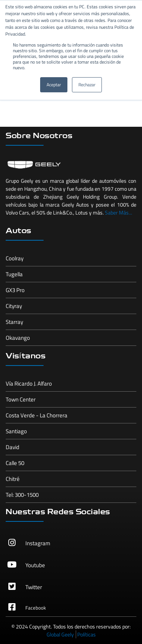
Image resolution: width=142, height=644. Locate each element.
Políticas (87, 634)
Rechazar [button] (87, 85)
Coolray (15, 258)
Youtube (35, 565)
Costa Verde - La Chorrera (37, 415)
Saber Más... (119, 212)
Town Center (21, 399)
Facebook (36, 608)
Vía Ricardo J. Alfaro (29, 383)
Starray (14, 322)
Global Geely (60, 634)
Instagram (38, 543)
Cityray (14, 306)
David (12, 447)
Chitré (13, 479)
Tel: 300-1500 (22, 495)
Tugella (14, 274)
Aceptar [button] (54, 85)
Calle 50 (15, 463)
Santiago (16, 431)
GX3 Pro (15, 290)
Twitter (34, 587)
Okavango (18, 338)
